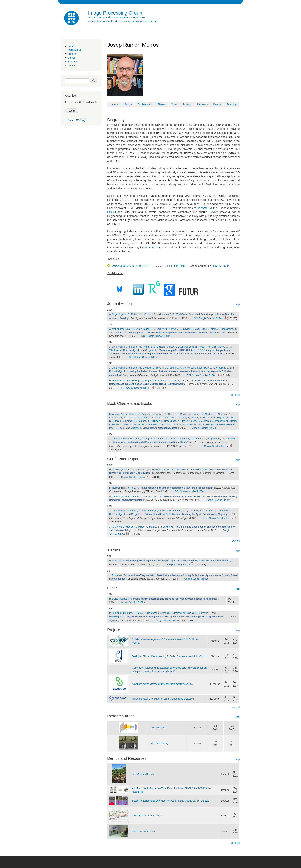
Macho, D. (174, 439)
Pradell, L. (211, 424)
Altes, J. (137, 414)
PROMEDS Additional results (147, 816)
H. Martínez (115, 470)
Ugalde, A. (125, 314)
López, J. (195, 421)
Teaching (73, 62)
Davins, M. (128, 470)
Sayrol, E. (188, 329)
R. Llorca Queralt (118, 599)
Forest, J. (214, 329)
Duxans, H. (196, 418)
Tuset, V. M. (161, 329)
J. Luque (114, 439)
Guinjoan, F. (157, 421)
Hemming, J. (149, 347)
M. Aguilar (114, 414)
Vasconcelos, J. (228, 329)
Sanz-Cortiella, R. (189, 347)
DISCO (112, 212)
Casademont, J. (117, 418)
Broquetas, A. (130, 527)
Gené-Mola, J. (198, 381)
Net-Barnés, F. (150, 511)
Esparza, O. (209, 418)
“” (177, 333)
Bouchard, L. (154, 613)
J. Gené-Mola (116, 347)
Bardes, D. (174, 414)
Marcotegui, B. (117, 616)
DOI (196, 318)
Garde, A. (139, 439)
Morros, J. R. (168, 314)
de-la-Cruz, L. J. (172, 418)
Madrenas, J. (207, 421)
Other (174, 104)
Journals (115, 104)
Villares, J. (136, 428)
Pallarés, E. (155, 424)
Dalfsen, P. (162, 347)
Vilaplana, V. (116, 350)
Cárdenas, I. (141, 470)
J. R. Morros (115, 527)
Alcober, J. (126, 414)
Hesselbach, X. (172, 421)
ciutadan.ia (151, 247)
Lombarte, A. (120, 333)
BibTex (219, 318)
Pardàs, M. (180, 613)
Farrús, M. (162, 439)
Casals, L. (132, 418)
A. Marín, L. (170, 470)
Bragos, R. (198, 414)
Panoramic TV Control (143, 832)
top (238, 304)
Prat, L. (113, 428)
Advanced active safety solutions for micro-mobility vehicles (162, 684)
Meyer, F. (206, 613)
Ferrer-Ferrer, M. (133, 347)
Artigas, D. (162, 414)
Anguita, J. (150, 439)
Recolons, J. (178, 424)
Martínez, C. (200, 439)
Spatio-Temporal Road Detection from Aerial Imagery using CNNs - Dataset (170, 801)
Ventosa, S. (137, 496)
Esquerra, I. (223, 418)
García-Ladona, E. (145, 329)
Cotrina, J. (158, 418)
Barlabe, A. (186, 414)
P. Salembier (116, 613)
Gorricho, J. (143, 421)
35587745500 (221, 266)
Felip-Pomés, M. (133, 511)
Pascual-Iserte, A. (226, 424)
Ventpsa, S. (150, 314)
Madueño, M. (222, 421)
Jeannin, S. (167, 613)
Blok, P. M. (162, 368)
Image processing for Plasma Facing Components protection (163, 699)
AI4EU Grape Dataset (143, 774)
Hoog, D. (174, 347)
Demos (72, 58)
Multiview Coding (159, 743)
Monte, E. (117, 424)
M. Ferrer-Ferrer (117, 381)
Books (128, 104)
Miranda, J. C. (180, 511)
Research (203, 104)
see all (235, 395)
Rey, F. (121, 428)
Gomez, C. (131, 421)
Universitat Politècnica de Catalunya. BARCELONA (122, 22)
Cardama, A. (225, 414)
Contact (72, 66)
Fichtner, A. (137, 314)
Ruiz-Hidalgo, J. (131, 350)
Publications (74, 50)
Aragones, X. (148, 414)
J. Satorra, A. (195, 511)
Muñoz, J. (143, 424)
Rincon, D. (191, 424)
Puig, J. (153, 527)
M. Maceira (115, 561)
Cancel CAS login (77, 120)
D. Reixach (115, 488)
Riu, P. (201, 424)
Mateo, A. (143, 527)
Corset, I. (141, 613)
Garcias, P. (118, 421)
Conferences (145, 104)
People (72, 46)
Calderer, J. (211, 414)
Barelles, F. (183, 470)
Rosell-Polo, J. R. (208, 347)
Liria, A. (185, 421)
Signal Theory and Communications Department (117, 17)
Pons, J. (166, 424)
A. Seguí (114, 314)
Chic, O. (130, 329)
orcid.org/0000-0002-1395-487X (128, 266)
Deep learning (158, 728)
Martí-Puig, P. (201, 329)
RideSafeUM (204, 208)
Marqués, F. (186, 439)
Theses (162, 104)
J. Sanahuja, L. (224, 511)
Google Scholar (207, 318)
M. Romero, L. (156, 470)
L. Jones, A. (209, 511)
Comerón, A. (145, 418)
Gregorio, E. (151, 350)
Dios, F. (185, 418)
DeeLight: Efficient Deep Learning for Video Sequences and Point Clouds (169, 656)
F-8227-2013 (178, 266)
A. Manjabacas (117, 329)
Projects (72, 54)
